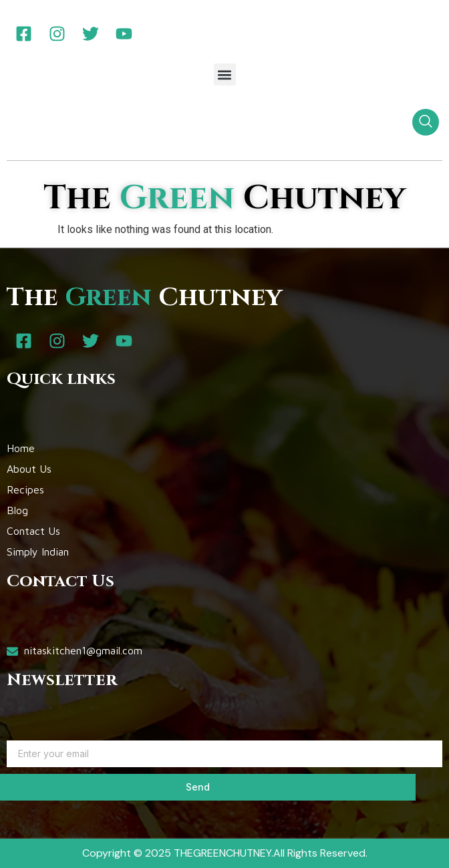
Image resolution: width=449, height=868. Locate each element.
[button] (225, 74)
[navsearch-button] (426, 122)
